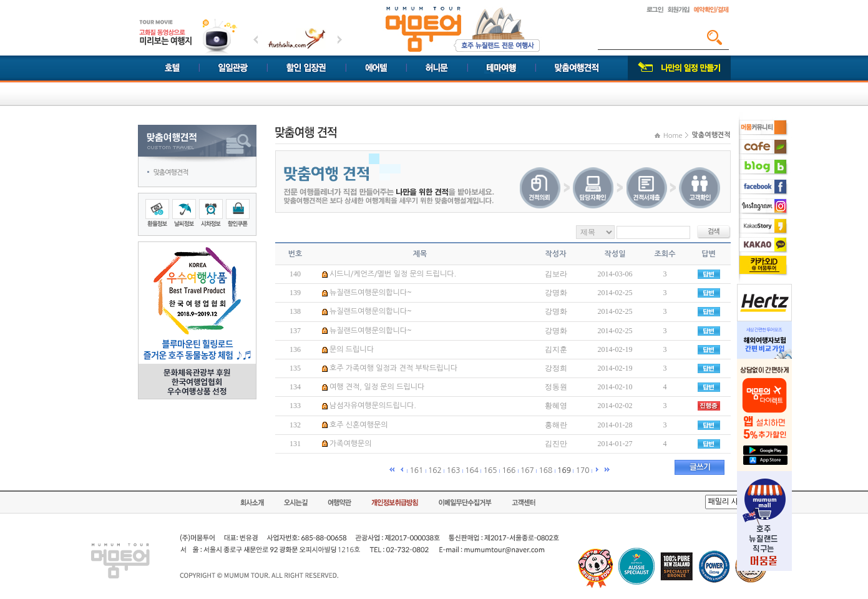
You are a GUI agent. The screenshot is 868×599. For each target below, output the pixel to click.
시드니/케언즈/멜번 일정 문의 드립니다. (393, 274)
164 (472, 470)
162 (435, 470)
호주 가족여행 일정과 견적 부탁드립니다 (393, 368)
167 (527, 470)
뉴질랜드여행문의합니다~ (371, 293)
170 (583, 470)
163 (454, 470)
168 (546, 470)
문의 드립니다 (352, 349)
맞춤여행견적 (171, 173)
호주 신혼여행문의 (359, 425)
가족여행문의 (351, 444)
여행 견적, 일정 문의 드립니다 (377, 387)
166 (509, 470)
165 (490, 470)
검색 (714, 37)
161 (416, 470)
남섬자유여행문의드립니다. (373, 406)
